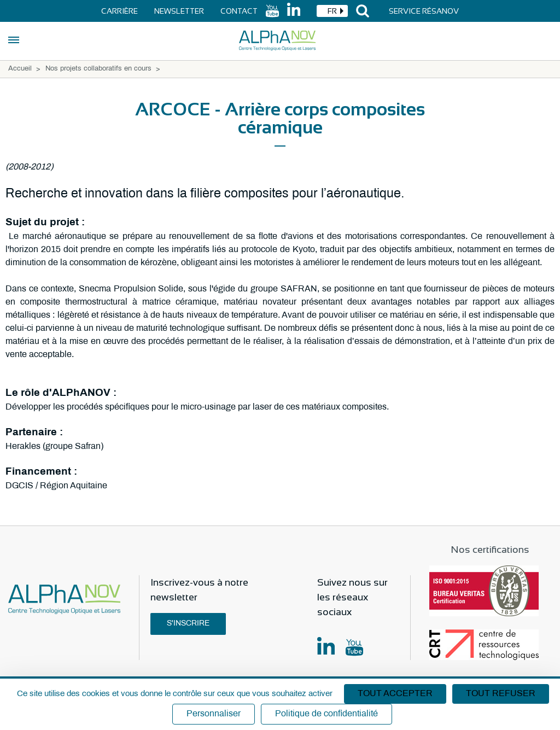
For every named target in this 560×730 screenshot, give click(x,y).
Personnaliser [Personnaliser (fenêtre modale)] (214, 714)
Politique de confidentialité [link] (326, 714)
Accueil (20, 69)
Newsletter (179, 11)
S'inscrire (188, 624)
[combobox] (332, 11)
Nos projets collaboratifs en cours (98, 69)
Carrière (119, 11)
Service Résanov (424, 11)
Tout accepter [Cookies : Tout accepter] (395, 694)
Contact (239, 11)
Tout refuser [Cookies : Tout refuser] (501, 694)
